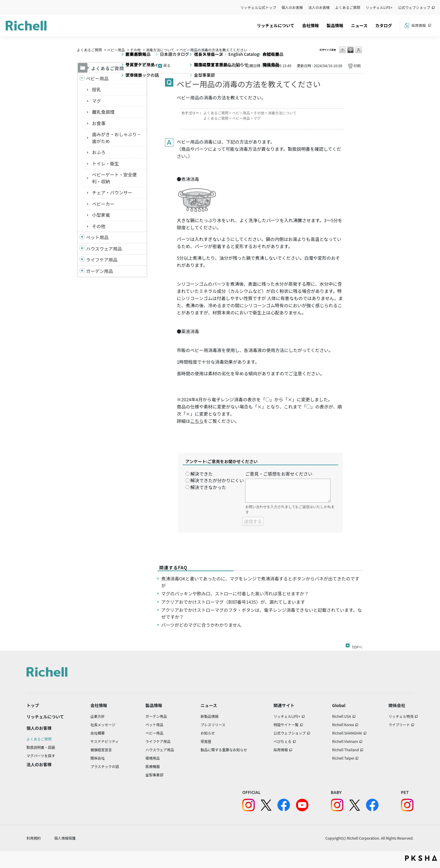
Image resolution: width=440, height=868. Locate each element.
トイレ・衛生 (106, 163)
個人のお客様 (292, 7)
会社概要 (98, 733)
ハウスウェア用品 (104, 249)
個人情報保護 (65, 838)
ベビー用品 (116, 50)
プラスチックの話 (105, 766)
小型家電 (101, 215)
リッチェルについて (276, 25)
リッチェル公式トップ (258, 7)
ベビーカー (103, 204)
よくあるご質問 (348, 7)
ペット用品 (97, 237)
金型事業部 (154, 775)
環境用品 (152, 758)
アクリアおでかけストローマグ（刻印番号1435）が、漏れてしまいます (233, 602)
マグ (97, 101)
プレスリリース (213, 725)
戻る (167, 65)
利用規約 (34, 838)
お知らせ (208, 733)
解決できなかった (208, 487)
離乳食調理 (103, 112)
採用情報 (419, 25)
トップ (33, 705)
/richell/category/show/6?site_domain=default (82, 260)
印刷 (357, 66)
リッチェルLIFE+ (379, 7)
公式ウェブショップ (414, 7)
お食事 (99, 123)
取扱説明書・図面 (41, 747)
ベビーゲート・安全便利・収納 (115, 178)
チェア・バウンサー (112, 192)
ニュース (359, 25)
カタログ (384, 25)
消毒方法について (160, 50)
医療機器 (152, 766)
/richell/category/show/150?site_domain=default (82, 271)
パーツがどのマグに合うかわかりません (202, 625)
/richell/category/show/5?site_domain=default (82, 79)
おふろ (99, 152)
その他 (135, 50)
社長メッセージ (103, 725)
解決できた (202, 474)
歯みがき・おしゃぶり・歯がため (117, 138)
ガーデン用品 (100, 271)
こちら (197, 421)
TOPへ (357, 646)
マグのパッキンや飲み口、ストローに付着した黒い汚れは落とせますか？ (235, 593)
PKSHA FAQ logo (421, 858)
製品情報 (335, 25)
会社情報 (311, 25)
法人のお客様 (319, 7)
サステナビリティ (105, 741)
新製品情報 (209, 716)
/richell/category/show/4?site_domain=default (82, 238)
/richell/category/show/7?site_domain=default (82, 249)
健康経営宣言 (101, 750)
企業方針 (98, 716)
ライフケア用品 (102, 260)
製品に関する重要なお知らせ (224, 750)
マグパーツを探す (41, 756)
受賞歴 (206, 741)
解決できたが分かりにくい (217, 480)
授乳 (97, 89)
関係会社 (98, 758)
